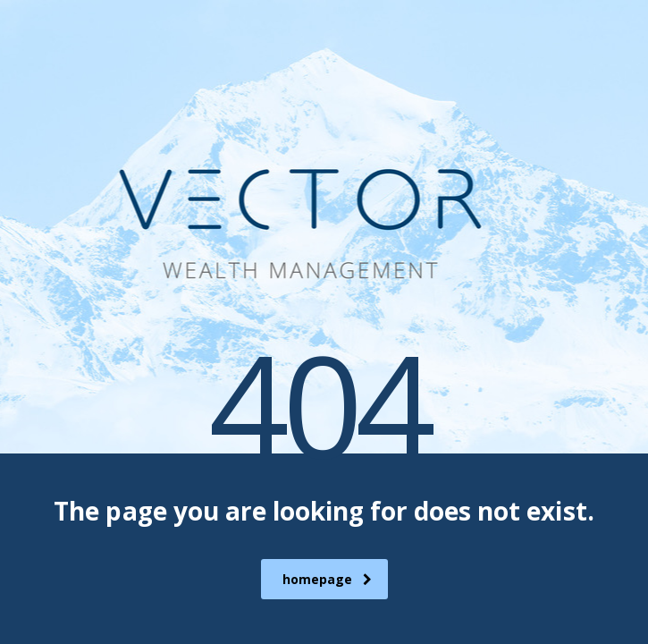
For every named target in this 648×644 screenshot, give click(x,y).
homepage (327, 579)
